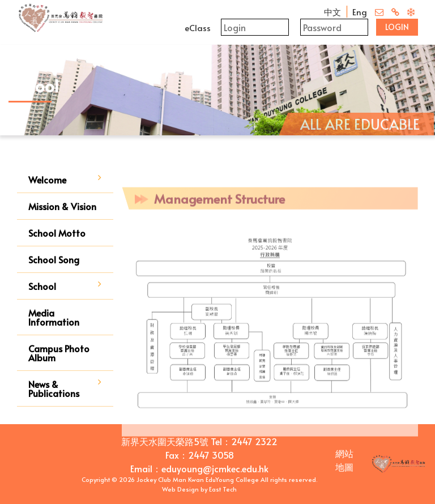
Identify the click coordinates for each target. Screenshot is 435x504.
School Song (54, 259)
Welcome (47, 180)
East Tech (223, 489)
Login (397, 27)
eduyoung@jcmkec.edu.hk (215, 468)
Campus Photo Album (59, 353)
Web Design (180, 489)
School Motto (57, 233)
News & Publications (54, 388)
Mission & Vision (62, 206)
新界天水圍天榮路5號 (165, 441)
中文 (332, 12)
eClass (198, 27)
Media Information (54, 317)
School (42, 286)
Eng (360, 12)
